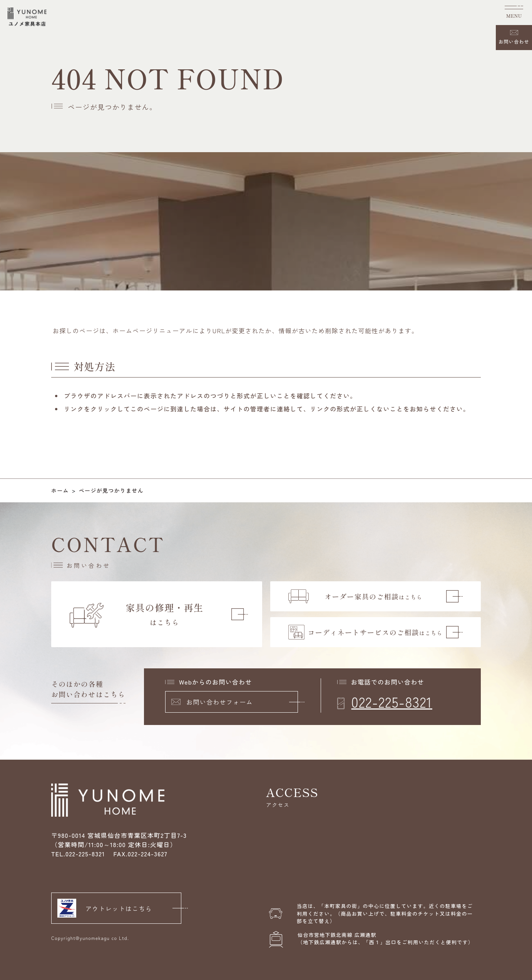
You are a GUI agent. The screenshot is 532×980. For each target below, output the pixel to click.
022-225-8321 (392, 701)
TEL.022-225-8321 (78, 854)
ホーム (60, 490)
